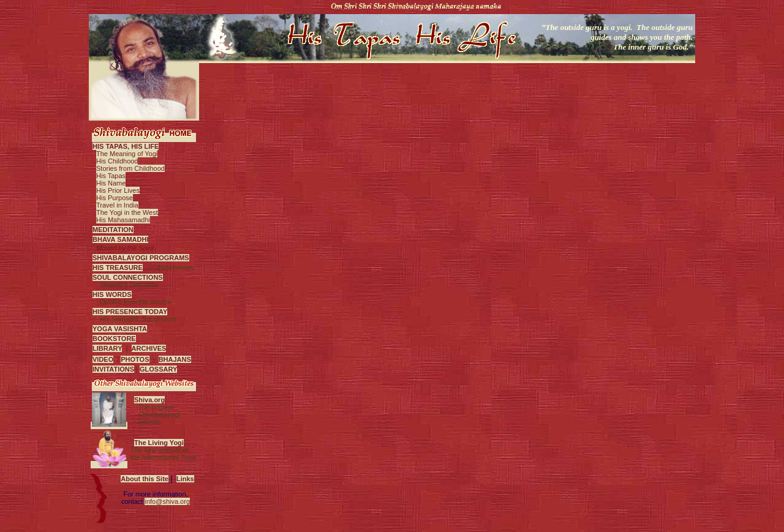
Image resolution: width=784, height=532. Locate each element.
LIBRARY (107, 348)
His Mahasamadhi (123, 220)
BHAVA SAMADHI (120, 239)
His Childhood (117, 161)
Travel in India (117, 205)
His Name (111, 183)
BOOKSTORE (114, 339)
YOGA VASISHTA (120, 329)
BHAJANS (175, 359)
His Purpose (115, 198)
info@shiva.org (167, 501)
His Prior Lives (118, 190)
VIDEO (103, 359)
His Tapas (111, 176)
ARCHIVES (149, 348)
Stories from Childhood (130, 168)
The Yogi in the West (127, 212)
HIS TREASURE (118, 268)
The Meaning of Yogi (127, 154)
